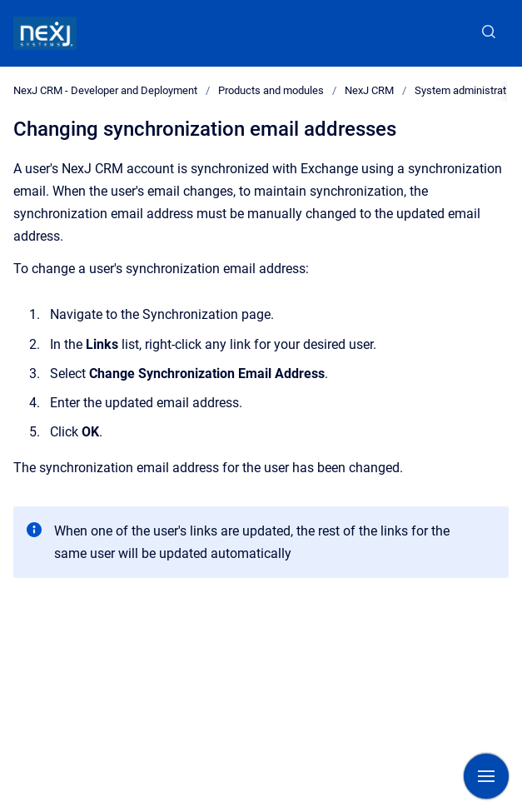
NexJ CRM (369, 90)
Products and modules (271, 90)
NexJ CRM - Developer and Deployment (105, 90)
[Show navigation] (486, 776)
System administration (467, 90)
